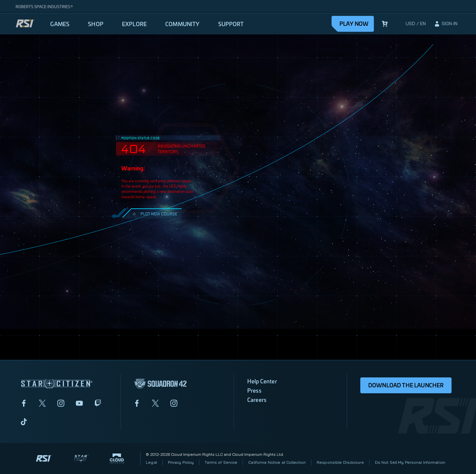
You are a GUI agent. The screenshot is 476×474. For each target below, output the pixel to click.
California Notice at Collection (277, 462)
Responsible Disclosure (340, 462)
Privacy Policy (181, 462)
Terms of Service (221, 462)
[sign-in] (446, 24)
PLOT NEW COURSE (154, 214)
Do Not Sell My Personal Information (410, 462)
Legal (151, 462)
